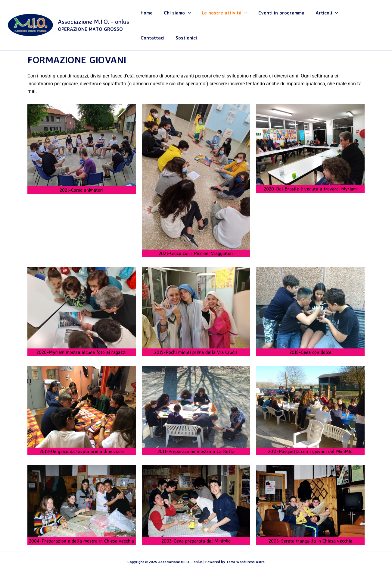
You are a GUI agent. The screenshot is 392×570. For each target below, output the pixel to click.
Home (145, 16)
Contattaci (334, 16)
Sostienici (363, 16)
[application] (181, 16)
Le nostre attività (213, 16)
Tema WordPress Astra (245, 544)
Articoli (305, 16)
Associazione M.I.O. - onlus (93, 12)
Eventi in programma (265, 16)
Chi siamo (171, 16)
